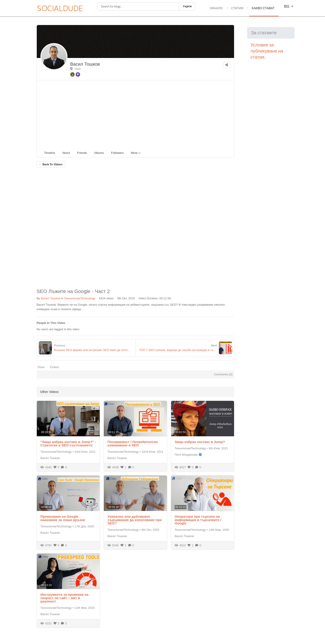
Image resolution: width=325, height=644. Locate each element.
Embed (54, 367)
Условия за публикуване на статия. (267, 51)
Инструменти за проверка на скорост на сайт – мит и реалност (64, 598)
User (76, 69)
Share (41, 367)
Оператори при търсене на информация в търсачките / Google (198, 520)
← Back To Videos (51, 164)
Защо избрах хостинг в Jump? (200, 442)
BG (287, 6)
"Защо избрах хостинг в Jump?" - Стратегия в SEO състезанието (68, 443)
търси (187, 6)
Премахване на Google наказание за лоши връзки (63, 518)
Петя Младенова (186, 455)
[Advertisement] (137, 114)
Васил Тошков (85, 64)
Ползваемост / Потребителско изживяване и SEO (133, 443)
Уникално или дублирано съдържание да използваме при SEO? (135, 520)
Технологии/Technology (80, 298)
